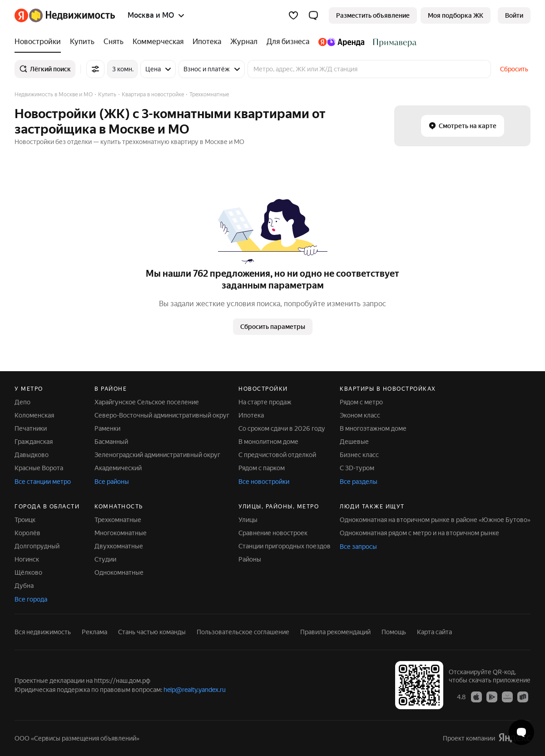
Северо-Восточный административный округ (162, 415)
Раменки (107, 428)
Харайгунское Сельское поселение (147, 402)
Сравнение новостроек (273, 533)
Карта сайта (434, 632)
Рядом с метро (361, 402)
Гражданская (34, 442)
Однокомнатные (119, 572)
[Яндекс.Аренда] (341, 42)
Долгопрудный (37, 546)
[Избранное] (293, 15)
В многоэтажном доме (373, 428)
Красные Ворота (39, 468)
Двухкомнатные (119, 546)
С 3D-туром (357, 468)
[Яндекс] (21, 15)
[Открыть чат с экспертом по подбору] (521, 732)
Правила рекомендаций (335, 632)
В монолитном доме (268, 442)
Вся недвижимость (43, 632)
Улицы (248, 520)
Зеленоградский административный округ (157, 455)
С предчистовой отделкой (277, 455)
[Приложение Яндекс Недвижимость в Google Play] (492, 696)
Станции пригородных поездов (285, 546)
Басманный (111, 442)
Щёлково (28, 572)
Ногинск (27, 559)
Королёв (27, 533)
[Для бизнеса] (288, 42)
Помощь (394, 632)
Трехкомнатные (118, 520)
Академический (118, 468)
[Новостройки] (40, 42)
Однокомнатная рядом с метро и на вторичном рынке (419, 533)
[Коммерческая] (158, 42)
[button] (313, 15)
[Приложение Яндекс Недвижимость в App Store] (476, 696)
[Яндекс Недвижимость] (72, 15)
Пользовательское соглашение (243, 632)
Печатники (31, 428)
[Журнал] (244, 42)
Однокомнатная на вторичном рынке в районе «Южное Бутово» (435, 520)
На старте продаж (265, 402)
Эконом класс (360, 415)
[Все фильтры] (95, 69)
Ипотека (251, 415)
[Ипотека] (207, 42)
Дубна (24, 586)
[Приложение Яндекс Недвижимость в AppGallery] (507, 696)
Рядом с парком (262, 468)
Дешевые (354, 442)
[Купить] (82, 42)
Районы (250, 559)
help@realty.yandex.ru (195, 690)
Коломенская (34, 415)
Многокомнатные (121, 533)
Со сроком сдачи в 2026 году (282, 428)
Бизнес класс (359, 455)
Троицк (25, 520)
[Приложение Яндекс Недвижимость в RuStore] (523, 696)
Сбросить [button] (514, 69)
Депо (22, 402)
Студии (105, 559)
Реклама (94, 632)
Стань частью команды (152, 632)
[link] (514, 15)
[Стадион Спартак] (393, 42)
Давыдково (32, 455)
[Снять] (114, 42)
